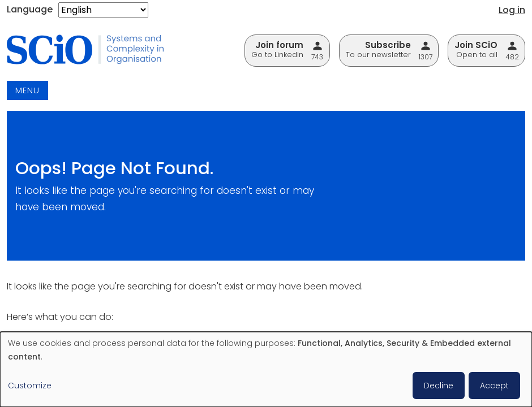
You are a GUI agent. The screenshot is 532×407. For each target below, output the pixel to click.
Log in (512, 10)
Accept (494, 386)
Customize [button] (30, 386)
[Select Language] (103, 10)
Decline (439, 386)
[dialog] (266, 369)
